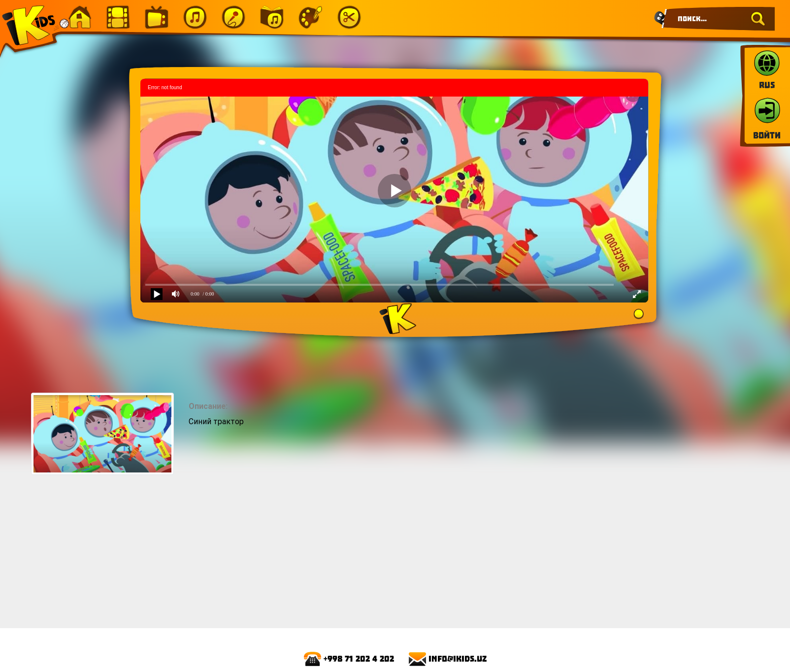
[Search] (718, 19)
